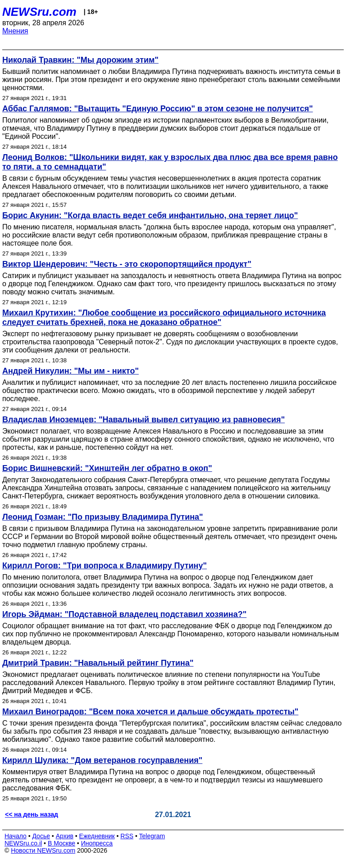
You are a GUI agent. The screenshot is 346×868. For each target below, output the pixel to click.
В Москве (61, 843)
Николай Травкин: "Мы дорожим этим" (80, 60)
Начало (16, 836)
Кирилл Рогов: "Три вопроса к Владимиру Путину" (105, 566)
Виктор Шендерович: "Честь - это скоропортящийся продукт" (127, 264)
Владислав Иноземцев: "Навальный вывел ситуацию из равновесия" (143, 420)
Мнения (15, 31)
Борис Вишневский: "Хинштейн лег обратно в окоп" (107, 468)
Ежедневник (97, 836)
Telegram (152, 836)
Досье (41, 836)
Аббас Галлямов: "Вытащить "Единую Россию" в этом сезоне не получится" (157, 109)
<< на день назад (32, 814)
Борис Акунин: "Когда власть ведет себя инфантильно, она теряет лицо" (150, 215)
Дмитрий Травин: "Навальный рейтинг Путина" (98, 663)
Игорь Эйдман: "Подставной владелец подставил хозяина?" (124, 614)
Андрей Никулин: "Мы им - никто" (71, 371)
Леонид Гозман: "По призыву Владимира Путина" (103, 517)
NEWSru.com (39, 12)
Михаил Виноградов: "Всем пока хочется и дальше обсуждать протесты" (150, 712)
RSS (127, 836)
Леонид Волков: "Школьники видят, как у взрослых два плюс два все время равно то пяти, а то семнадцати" (170, 162)
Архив (65, 836)
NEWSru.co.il (23, 843)
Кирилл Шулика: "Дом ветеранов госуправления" (102, 760)
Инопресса (97, 843)
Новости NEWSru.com (43, 850)
